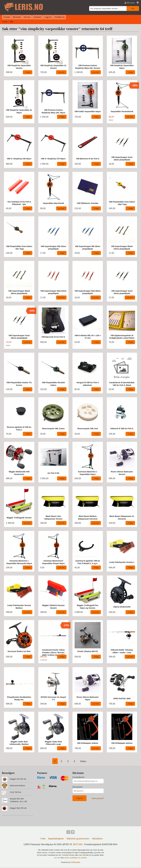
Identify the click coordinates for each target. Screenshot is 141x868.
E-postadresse (78, 777)
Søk (133, 8)
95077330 (78, 845)
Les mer (57, 858)
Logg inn (48, 17)
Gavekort (37, 17)
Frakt (43, 839)
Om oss (27, 17)
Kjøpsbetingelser (56, 839)
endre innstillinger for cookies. (76, 858)
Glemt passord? (98, 798)
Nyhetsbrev (97, 839)
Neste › (83, 761)
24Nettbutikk (75, 863)
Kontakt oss (60, 17)
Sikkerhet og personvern (78, 839)
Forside (7, 17)
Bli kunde (17, 17)
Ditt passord (77, 787)
